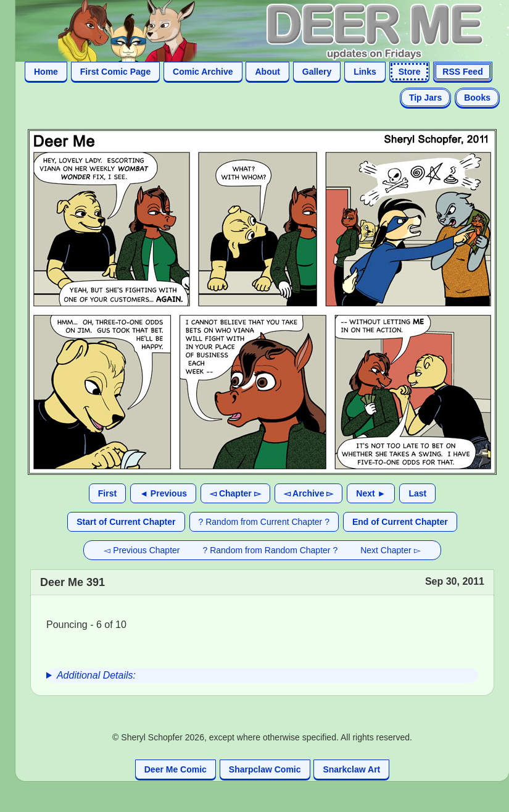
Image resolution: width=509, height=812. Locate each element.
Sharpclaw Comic (265, 769)
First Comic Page (115, 72)
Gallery (317, 72)
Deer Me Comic (176, 769)
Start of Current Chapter (126, 522)
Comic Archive (203, 72)
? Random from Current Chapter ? (264, 522)
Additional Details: (96, 675)
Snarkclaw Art (351, 769)
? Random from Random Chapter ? (271, 550)
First (107, 493)
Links (365, 72)
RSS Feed (462, 72)
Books (477, 98)
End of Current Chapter (400, 522)
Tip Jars (425, 98)
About (267, 72)
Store (410, 72)
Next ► (371, 493)
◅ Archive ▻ (309, 493)
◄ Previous (163, 493)
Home (46, 72)
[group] (262, 676)
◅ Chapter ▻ (235, 493)
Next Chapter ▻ (390, 550)
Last (417, 493)
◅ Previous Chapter (142, 550)
